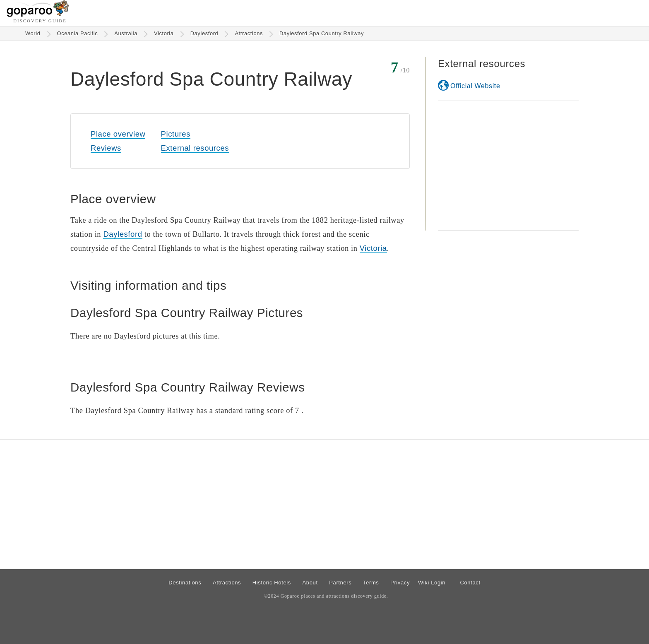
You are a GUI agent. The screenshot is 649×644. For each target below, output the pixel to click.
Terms (371, 583)
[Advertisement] (508, 166)
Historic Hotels (272, 583)
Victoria (164, 33)
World (33, 33)
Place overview (118, 134)
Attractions (249, 33)
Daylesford (204, 33)
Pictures (176, 134)
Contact (470, 583)
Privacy (400, 583)
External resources (195, 148)
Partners (340, 583)
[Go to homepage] (38, 15)
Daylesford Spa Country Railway (322, 33)
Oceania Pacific (78, 33)
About (310, 583)
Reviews (106, 148)
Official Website (475, 86)
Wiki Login (432, 583)
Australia (126, 33)
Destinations (185, 583)
